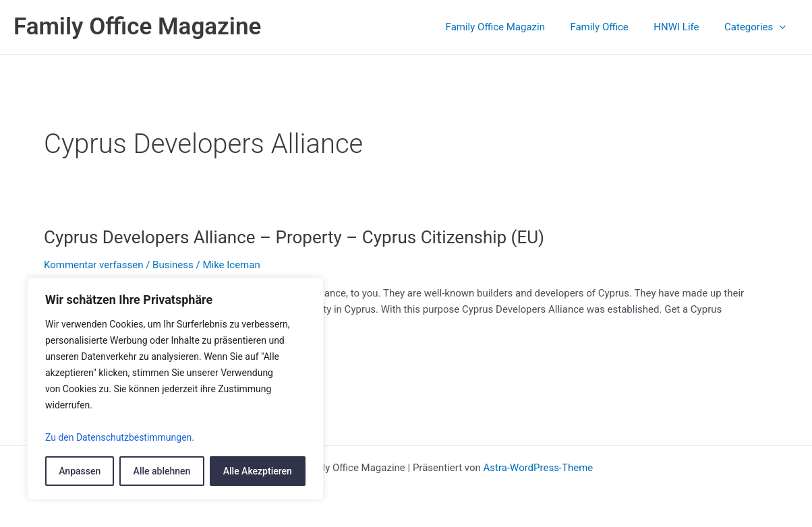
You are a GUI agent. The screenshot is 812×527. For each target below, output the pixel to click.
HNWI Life (684, 27)
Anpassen (80, 471)
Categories (758, 27)
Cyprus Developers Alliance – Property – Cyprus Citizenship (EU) (294, 237)
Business (173, 265)
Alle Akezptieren (258, 471)
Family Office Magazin (513, 27)
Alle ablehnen (162, 471)
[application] (782, 27)
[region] (175, 389)
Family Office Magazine (137, 27)
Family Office (612, 27)
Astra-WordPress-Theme (538, 468)
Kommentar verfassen (94, 265)
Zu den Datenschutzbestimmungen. (120, 437)
